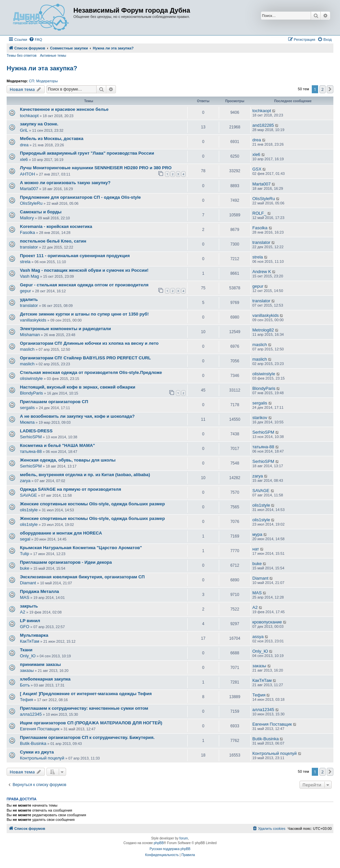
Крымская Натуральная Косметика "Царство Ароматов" (81, 548)
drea (24, 145)
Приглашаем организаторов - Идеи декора (66, 562)
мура (257, 534)
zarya (25, 481)
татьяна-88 (31, 451)
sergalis (27, 408)
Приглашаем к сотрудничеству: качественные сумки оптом (84, 708)
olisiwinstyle (31, 378)
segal (25, 539)
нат (256, 549)
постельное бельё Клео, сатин (53, 241)
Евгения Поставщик (40, 729)
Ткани (26, 650)
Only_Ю (28, 656)
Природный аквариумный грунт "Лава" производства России (87, 153)
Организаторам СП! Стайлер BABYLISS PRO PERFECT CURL (85, 358)
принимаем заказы (40, 664)
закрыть (29, 606)
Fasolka (28, 232)
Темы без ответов (22, 55)
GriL (24, 130)
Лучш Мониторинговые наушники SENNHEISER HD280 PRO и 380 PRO (96, 168)
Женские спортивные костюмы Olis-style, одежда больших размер (92, 504)
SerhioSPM (31, 437)
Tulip (25, 554)
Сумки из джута (37, 752)
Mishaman (30, 335)
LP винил (30, 621)
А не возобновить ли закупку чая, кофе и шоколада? (77, 416)
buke (25, 568)
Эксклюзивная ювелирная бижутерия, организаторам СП (82, 577)
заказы (27, 670)
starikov (260, 418)
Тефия (26, 700)
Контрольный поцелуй (42, 758)
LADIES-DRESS (36, 431)
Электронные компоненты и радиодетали (65, 329)
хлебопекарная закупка (45, 679)
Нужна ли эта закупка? (42, 68)
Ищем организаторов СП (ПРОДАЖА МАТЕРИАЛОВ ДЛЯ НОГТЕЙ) (91, 723)
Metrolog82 (263, 330)
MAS (25, 597)
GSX (257, 169)
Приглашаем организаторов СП (54, 402)
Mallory (27, 218)
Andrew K (262, 272)
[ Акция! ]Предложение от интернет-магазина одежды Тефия (86, 694)
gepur (25, 291)
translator (29, 247)
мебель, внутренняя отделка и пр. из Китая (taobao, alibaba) (85, 475)
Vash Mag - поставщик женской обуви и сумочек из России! (84, 270)
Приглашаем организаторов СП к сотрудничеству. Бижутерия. (87, 737)
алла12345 (31, 714)
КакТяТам (30, 641)
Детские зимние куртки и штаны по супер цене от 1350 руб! (84, 314)
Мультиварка (34, 635)
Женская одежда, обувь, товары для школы (68, 460)
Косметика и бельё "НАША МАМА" (57, 445)
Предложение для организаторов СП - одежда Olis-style (80, 197)
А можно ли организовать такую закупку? (65, 183)
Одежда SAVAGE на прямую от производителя (71, 489)
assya (258, 637)
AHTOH (27, 174)
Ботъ (25, 685)
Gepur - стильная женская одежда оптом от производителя (84, 285)
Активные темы (53, 55)
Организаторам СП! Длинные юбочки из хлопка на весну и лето (89, 343)
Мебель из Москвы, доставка (52, 139)
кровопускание (267, 622)
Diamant (28, 583)
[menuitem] (36, 39)
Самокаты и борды (41, 212)
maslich (27, 349)
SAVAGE (29, 495)
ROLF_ (259, 213)
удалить (29, 299)
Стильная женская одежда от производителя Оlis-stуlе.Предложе (91, 372)
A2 (23, 612)
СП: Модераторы (43, 81)
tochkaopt (29, 116)
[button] (330, 89)
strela (25, 262)
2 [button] (323, 89)
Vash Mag (30, 276)
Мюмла (27, 422)
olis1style (29, 510)
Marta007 (29, 189)
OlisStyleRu (31, 203)
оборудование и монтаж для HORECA (61, 533)
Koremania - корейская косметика (56, 226)
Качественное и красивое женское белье (64, 109)
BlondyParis (31, 393)
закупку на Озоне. (39, 124)
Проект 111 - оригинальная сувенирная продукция (75, 256)
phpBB (159, 843)
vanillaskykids (33, 320)
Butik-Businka (33, 743)
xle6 (24, 159)
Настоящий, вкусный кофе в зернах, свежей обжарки (78, 387)
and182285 (263, 125)
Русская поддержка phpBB (170, 849)
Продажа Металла (40, 591)
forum (184, 838)
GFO (25, 627)
